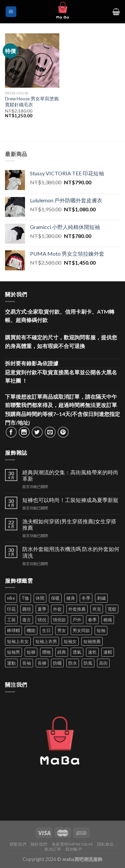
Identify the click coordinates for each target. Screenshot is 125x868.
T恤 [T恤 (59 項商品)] (25, 598)
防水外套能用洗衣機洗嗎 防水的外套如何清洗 (71, 552)
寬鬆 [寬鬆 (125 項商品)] (112, 609)
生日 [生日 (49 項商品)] (46, 630)
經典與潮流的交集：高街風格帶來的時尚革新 (70, 475)
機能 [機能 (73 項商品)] (31, 630)
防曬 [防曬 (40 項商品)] (57, 663)
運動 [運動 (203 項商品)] (11, 663)
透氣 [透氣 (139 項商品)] (77, 652)
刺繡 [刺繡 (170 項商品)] (101, 598)
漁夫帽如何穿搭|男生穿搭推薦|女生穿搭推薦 (69, 524)
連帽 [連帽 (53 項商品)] (108, 652)
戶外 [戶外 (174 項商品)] (77, 620)
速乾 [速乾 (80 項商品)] (92, 652)
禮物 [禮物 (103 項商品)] (46, 652)
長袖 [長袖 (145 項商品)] (27, 663)
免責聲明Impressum (72, 844)
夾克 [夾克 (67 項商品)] (97, 609)
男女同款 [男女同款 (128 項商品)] (81, 630)
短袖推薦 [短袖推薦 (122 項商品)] (92, 641)
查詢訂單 (53, 849)
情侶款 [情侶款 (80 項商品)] (59, 620)
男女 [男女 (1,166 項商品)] (62, 630)
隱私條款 (105, 844)
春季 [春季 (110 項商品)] (92, 620)
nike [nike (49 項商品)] (11, 598)
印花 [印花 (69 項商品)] (11, 609)
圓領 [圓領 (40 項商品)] (27, 609)
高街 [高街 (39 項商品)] (103, 663)
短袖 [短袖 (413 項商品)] (101, 630)
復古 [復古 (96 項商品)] (27, 620)
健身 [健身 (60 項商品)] (71, 598)
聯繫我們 (18, 844)
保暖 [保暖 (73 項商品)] (55, 598)
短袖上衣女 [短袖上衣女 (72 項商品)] (18, 641)
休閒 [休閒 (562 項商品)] (40, 598)
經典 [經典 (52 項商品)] (62, 652)
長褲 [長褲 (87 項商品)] (42, 663)
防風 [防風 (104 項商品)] (88, 663)
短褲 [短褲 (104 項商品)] (31, 652)
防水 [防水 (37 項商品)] (73, 663)
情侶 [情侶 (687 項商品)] (42, 620)
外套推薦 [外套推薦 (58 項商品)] (77, 609)
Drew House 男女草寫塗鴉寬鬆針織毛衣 (32, 102)
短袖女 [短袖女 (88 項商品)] (70, 641)
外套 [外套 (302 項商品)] (57, 609)
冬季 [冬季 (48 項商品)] (86, 598)
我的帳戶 (74, 849)
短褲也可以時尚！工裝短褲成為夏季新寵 (70, 500)
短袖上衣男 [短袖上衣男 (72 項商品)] (46, 641)
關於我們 (39, 844)
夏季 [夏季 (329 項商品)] (42, 609)
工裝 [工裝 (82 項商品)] (11, 620)
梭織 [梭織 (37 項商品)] (108, 620)
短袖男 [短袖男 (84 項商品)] (13, 652)
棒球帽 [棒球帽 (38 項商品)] (13, 630)
